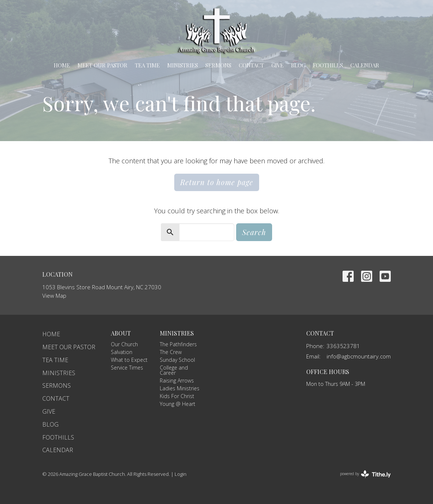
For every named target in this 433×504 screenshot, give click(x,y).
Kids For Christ (177, 396)
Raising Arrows (177, 380)
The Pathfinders (178, 344)
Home (62, 65)
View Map (54, 296)
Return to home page (217, 182)
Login (181, 474)
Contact (251, 65)
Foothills (328, 65)
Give (277, 65)
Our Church (124, 344)
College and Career (174, 370)
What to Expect (129, 360)
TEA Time (147, 65)
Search (254, 232)
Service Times (127, 368)
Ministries (183, 65)
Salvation (122, 352)
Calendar (365, 65)
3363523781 (343, 346)
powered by (365, 474)
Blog (298, 65)
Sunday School (177, 360)
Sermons (218, 65)
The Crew (171, 352)
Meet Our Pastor (103, 65)
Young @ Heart (178, 404)
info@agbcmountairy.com (359, 356)
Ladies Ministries (180, 388)
